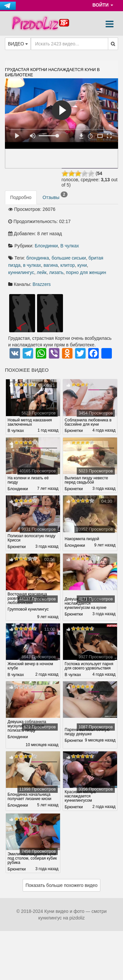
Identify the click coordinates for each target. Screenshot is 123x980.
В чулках (70, 246)
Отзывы (55, 196)
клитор (68, 265)
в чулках (32, 265)
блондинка (38, 258)
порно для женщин (86, 272)
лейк (42, 272)
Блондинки (46, 246)
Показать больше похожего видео (62, 885)
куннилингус (21, 272)
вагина (51, 265)
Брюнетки (74, 431)
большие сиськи (69, 258)
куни (82, 265)
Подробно (21, 197)
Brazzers (41, 284)
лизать (56, 272)
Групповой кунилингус (28, 609)
